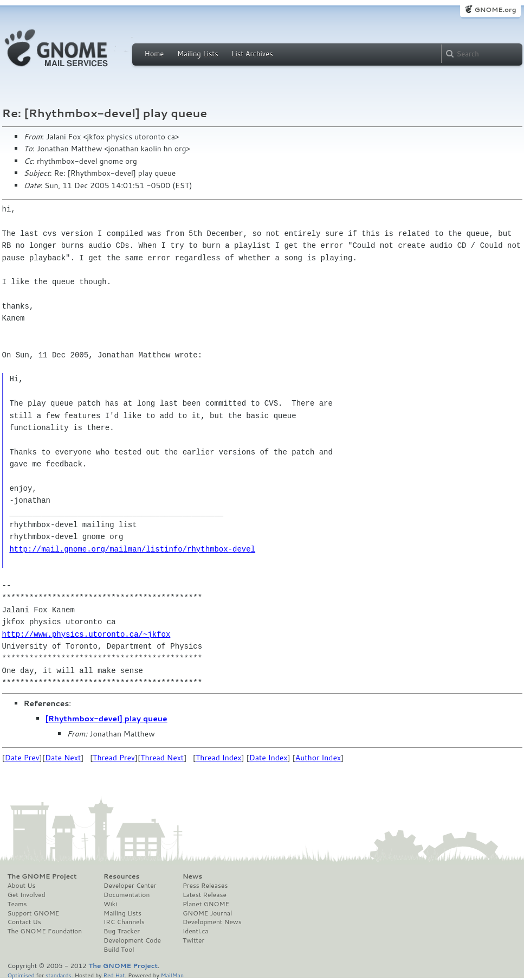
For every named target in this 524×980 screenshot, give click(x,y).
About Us (22, 886)
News (192, 876)
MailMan (172, 975)
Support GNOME (34, 913)
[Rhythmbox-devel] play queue (106, 719)
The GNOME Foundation (45, 931)
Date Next (63, 758)
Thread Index (219, 758)
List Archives (252, 54)
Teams (17, 904)
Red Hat (114, 975)
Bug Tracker (122, 931)
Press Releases (205, 886)
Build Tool (119, 950)
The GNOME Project (42, 876)
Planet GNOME (206, 904)
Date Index (269, 758)
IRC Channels (124, 922)
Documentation (127, 895)
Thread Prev (114, 758)
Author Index (318, 758)
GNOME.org (495, 9)
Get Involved (27, 895)
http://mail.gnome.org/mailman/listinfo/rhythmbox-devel (132, 549)
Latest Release (205, 895)
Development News (212, 922)
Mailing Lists (198, 54)
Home (154, 54)
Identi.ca (196, 931)
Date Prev (22, 758)
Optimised (21, 975)
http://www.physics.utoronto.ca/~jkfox (86, 634)
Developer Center (130, 886)
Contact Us (24, 922)
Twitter (193, 940)
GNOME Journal (208, 913)
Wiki (110, 904)
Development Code (132, 940)
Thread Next (162, 758)
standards (59, 975)
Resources (121, 876)
